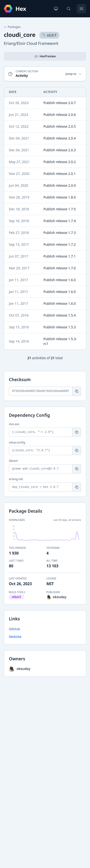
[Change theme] (56, 9)
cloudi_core (20, 35)
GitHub (15, 629)
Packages (12, 27)
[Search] (69, 9)
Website (15, 637)
